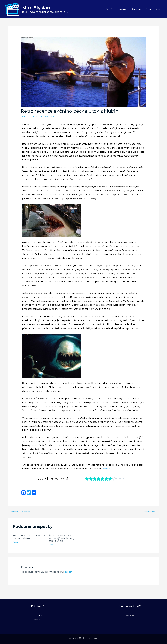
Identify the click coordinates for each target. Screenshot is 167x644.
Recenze (139, 9)
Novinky (126, 9)
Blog (150, 9)
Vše (158, 9)
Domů (114, 9)
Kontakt (38, 620)
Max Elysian (36, 8)
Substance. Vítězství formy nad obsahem (26, 537)
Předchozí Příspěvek (20, 512)
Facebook (129, 616)
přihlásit (69, 572)
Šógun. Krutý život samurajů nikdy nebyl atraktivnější (63, 538)
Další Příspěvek (150, 512)
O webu (38, 616)
